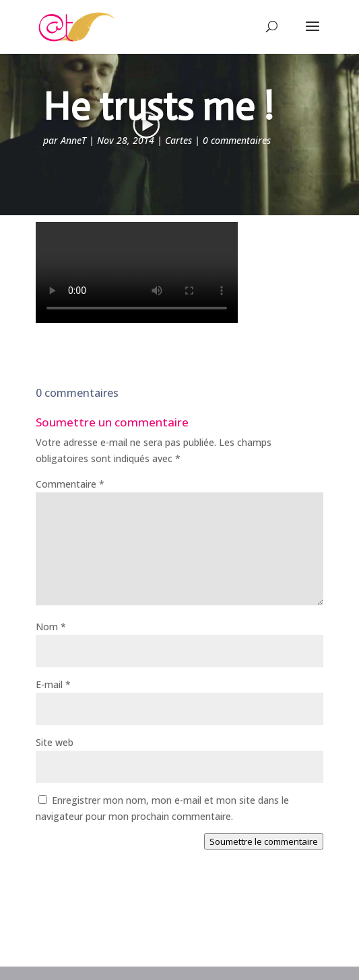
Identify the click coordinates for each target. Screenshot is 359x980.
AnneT (73, 140)
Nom (51, 627)
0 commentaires (237, 140)
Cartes (178, 140)
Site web (55, 742)
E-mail (53, 684)
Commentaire (70, 484)
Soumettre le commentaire (264, 841)
